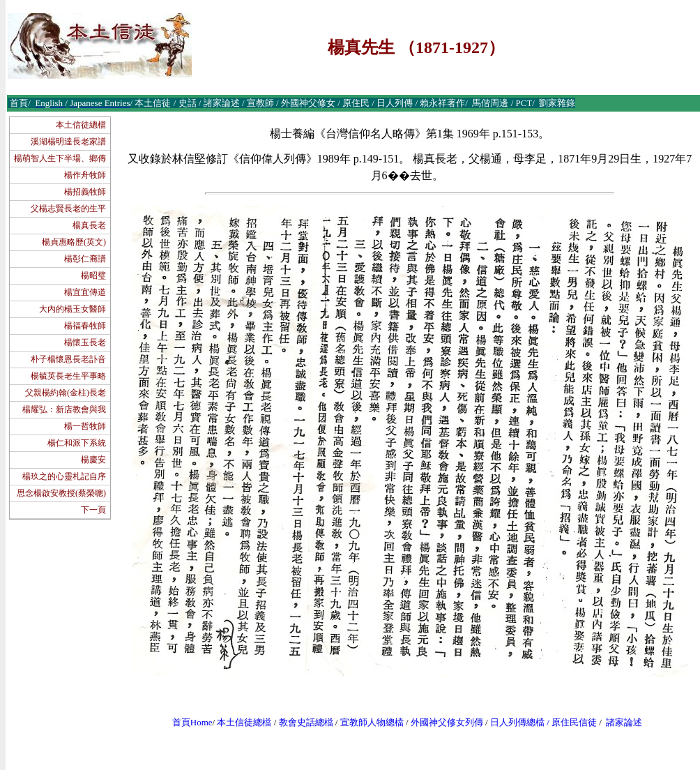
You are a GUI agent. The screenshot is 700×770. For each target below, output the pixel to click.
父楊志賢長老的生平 (68, 209)
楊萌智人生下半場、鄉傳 (60, 158)
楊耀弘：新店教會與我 (64, 409)
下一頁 (93, 510)
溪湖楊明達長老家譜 (68, 142)
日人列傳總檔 (517, 722)
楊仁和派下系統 (77, 443)
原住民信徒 (574, 722)
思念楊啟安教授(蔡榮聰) (61, 493)
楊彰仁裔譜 (85, 259)
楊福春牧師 (85, 326)
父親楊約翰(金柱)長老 (66, 393)
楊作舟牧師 (85, 175)
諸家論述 (624, 722)
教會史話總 (302, 722)
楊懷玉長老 (85, 342)
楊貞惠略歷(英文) (74, 242)
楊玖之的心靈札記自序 (64, 476)
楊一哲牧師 (85, 426)
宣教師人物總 (367, 722)
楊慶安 (93, 460)
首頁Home (192, 722)
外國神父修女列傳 (447, 722)
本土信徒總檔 (81, 125)
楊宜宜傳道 (85, 292)
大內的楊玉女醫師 (73, 309)
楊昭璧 (93, 275)
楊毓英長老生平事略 (68, 376)
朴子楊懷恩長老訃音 (68, 359)
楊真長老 (89, 225)
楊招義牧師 (85, 192)
